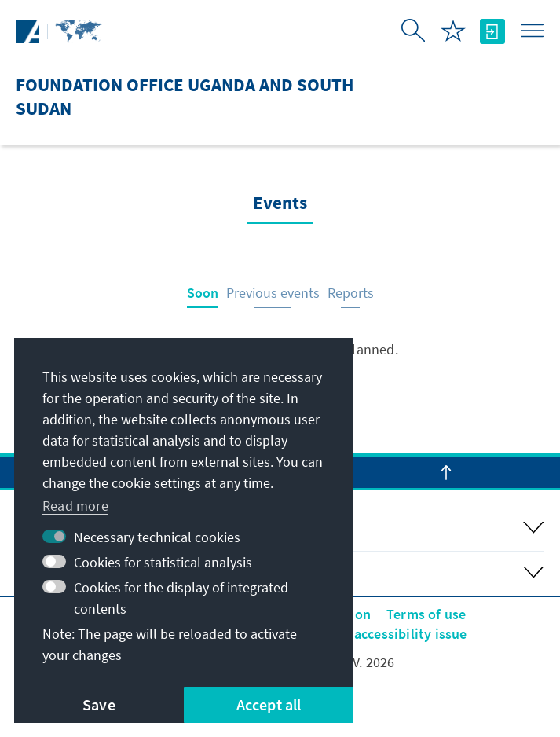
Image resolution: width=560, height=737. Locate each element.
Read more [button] (75, 506)
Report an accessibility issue (378, 634)
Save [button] (99, 704)
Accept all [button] (269, 704)
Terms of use (426, 614)
